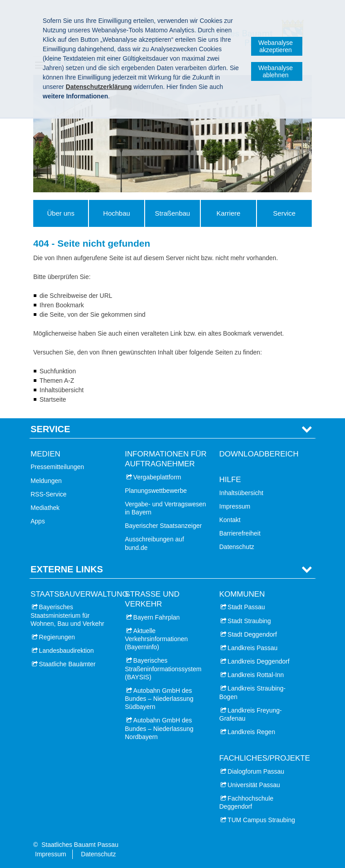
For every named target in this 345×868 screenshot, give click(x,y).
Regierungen (57, 637)
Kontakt (230, 520)
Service (284, 213)
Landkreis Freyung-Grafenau (250, 714)
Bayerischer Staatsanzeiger (163, 526)
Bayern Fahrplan (157, 617)
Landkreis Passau (253, 648)
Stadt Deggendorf (252, 634)
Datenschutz (237, 547)
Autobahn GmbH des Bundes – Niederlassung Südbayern (159, 699)
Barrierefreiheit (240, 533)
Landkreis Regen (252, 732)
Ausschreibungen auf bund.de (155, 543)
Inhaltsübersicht (241, 493)
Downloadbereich (259, 454)
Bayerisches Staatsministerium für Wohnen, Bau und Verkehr (67, 615)
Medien (45, 454)
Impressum (235, 506)
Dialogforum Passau (256, 771)
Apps (38, 521)
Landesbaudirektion (66, 651)
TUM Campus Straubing (261, 820)
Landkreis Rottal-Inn (256, 675)
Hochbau (117, 213)
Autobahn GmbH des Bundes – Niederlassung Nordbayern (159, 728)
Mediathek (45, 508)
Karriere (228, 213)
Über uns (61, 213)
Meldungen (46, 481)
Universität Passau (254, 785)
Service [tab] (50, 429)
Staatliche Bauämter (67, 664)
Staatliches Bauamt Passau (80, 845)
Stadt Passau (246, 607)
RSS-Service (49, 494)
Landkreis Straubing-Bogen (252, 692)
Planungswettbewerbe (156, 491)
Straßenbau (172, 213)
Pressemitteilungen (57, 467)
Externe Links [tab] (67, 569)
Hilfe (230, 480)
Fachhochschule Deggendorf (246, 802)
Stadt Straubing (250, 621)
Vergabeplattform (157, 477)
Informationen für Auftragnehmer (166, 459)
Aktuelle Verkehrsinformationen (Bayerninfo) (156, 639)
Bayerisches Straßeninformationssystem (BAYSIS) (163, 669)
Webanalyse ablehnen (276, 71)
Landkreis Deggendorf (259, 661)
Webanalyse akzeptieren (276, 46)
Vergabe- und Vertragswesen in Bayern (166, 508)
